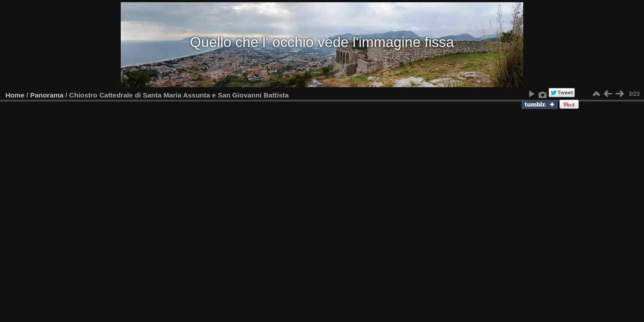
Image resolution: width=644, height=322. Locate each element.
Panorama (47, 95)
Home (15, 95)
